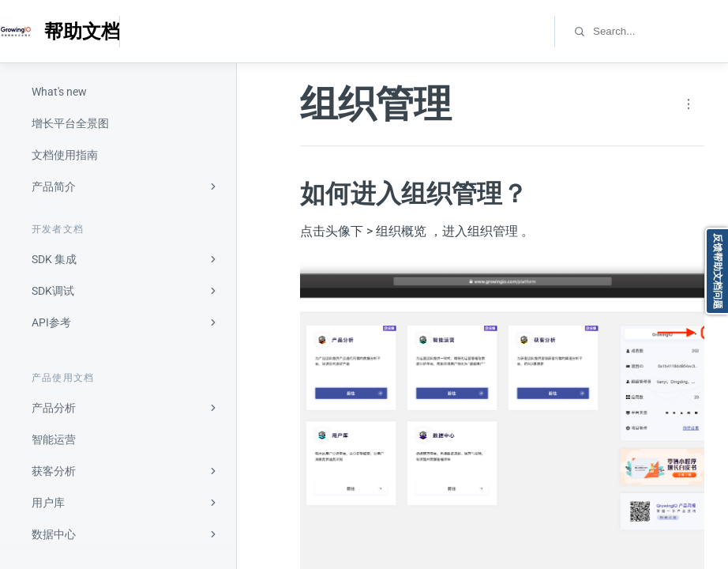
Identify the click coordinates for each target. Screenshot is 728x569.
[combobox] (660, 31)
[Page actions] (689, 104)
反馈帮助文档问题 (718, 271)
